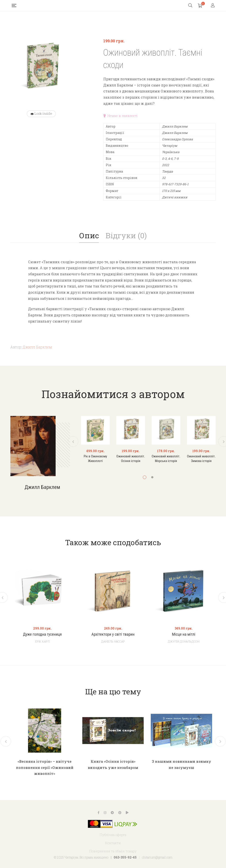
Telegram (112, 813)
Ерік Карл (42, 641)
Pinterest (120, 813)
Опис (89, 235)
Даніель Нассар (113, 641)
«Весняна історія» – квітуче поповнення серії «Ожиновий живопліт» (45, 767)
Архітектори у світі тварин (113, 635)
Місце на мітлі (184, 635)
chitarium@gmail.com (157, 857)
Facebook (99, 813)
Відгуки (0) (126, 235)
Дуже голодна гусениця (42, 635)
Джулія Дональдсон (184, 641)
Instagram (105, 813)
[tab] (89, 235)
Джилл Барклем (37, 347)
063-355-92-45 (125, 857)
